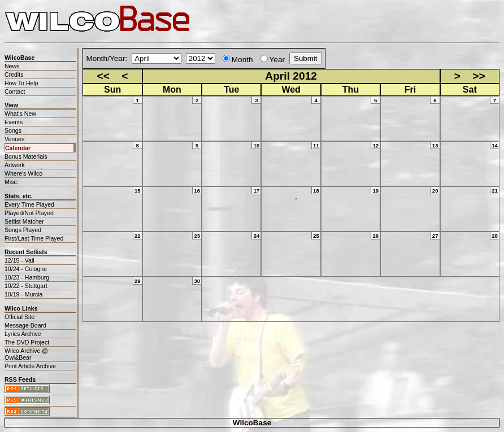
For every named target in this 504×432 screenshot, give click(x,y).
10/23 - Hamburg (27, 277)
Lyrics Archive (23, 334)
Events (14, 122)
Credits (14, 75)
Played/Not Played (29, 213)
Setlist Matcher (24, 221)
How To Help (21, 83)
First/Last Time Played (34, 238)
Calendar (18, 148)
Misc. (12, 182)
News (12, 66)
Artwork (15, 165)
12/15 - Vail (19, 260)
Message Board (25, 325)
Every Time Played (29, 204)
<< (103, 76)
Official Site (19, 317)
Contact (15, 91)
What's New (20, 114)
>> (479, 76)
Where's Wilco (23, 173)
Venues (14, 139)
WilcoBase (252, 423)
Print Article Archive (30, 366)
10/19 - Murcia (23, 294)
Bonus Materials (26, 156)
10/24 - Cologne (26, 269)
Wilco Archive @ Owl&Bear (26, 354)
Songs (13, 130)
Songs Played (23, 230)
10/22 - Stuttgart (26, 286)
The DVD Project (27, 342)
